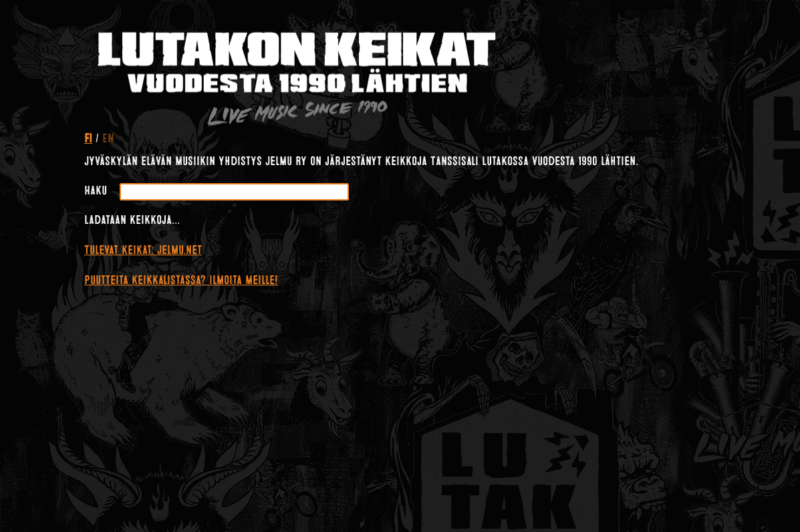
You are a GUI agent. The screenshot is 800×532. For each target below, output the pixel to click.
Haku (96, 190)
